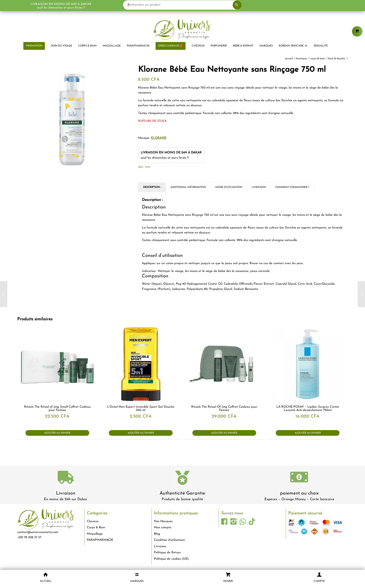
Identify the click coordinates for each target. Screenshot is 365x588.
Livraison (66, 493)
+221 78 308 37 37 (29, 537)
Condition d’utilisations (169, 540)
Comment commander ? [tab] (292, 187)
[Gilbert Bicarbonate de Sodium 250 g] (361, 294)
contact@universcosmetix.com (38, 532)
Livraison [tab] (259, 187)
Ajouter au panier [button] (57, 433)
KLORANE (159, 138)
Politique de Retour (167, 552)
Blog (157, 534)
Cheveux (93, 521)
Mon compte (163, 527)
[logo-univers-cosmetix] (182, 30)
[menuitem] (34, 46)
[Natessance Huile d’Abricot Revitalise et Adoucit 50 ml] (4, 294)
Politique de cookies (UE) (171, 559)
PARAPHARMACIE (100, 540)
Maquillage (95, 534)
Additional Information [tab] (188, 187)
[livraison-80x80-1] (66, 478)
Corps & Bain (96, 527)
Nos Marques (163, 521)
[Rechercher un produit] (182, 5)
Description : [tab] (152, 187)
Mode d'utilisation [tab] (229, 187)
